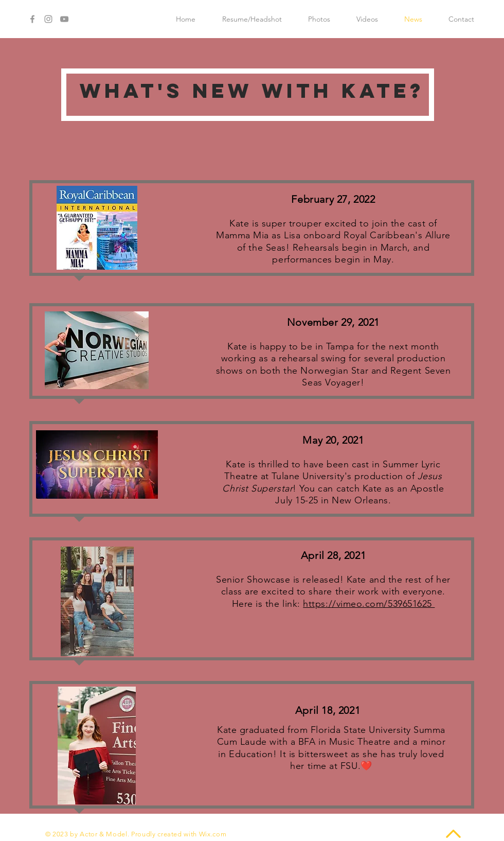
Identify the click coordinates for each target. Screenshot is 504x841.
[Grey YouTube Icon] (64, 19)
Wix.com (213, 834)
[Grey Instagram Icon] (48, 19)
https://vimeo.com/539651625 (369, 604)
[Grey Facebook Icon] (32, 19)
